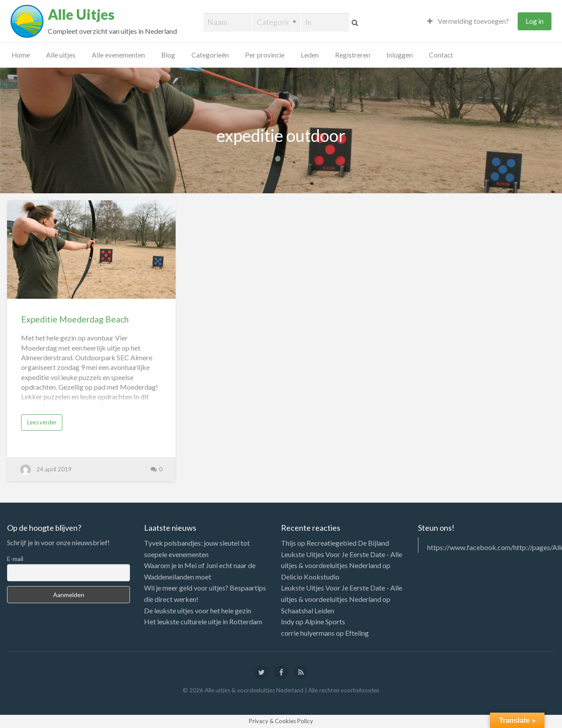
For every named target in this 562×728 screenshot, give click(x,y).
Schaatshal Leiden (308, 610)
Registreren (353, 55)
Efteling (357, 633)
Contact (441, 55)
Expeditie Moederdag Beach (75, 319)
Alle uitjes (61, 55)
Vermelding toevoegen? (468, 21)
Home (21, 55)
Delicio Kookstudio (310, 577)
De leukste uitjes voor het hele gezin (198, 610)
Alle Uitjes (81, 14)
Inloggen (400, 55)
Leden (310, 55)
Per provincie (265, 55)
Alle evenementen (118, 55)
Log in (535, 21)
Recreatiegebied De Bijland (348, 543)
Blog (168, 55)
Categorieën (210, 55)
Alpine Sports (325, 621)
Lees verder (42, 422)
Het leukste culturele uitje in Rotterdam (203, 621)
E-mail (15, 559)
